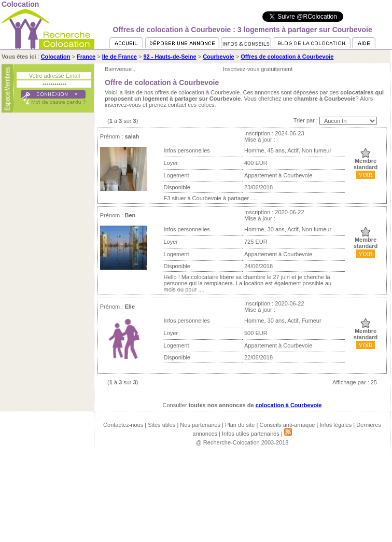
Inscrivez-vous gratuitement (258, 69)
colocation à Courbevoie (289, 405)
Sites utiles (162, 425)
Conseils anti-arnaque (287, 425)
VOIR (366, 175)
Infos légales (335, 425)
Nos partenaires (200, 425)
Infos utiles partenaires (251, 434)
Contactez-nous (123, 425)
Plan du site (240, 425)
